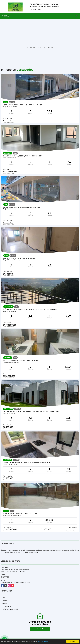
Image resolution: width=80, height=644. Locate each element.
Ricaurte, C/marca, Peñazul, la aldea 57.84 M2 (21, 360)
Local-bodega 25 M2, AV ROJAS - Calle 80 (19, 258)
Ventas (4, 601)
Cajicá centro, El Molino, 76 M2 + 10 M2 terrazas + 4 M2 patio (27, 462)
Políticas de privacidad (10, 609)
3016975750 (37, 9)
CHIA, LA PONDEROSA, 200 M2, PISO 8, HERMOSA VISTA (22, 156)
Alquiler (5, 604)
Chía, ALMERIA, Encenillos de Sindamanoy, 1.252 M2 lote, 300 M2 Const (30, 309)
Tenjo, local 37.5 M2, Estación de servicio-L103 (21, 207)
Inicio (4, 598)
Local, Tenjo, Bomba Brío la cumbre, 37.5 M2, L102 (22, 105)
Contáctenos (6, 606)
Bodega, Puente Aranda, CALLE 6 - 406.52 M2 (20, 514)
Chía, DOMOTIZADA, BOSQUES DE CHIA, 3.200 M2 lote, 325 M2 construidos (31, 411)
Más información (43, 642)
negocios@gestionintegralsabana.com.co (44, 6)
